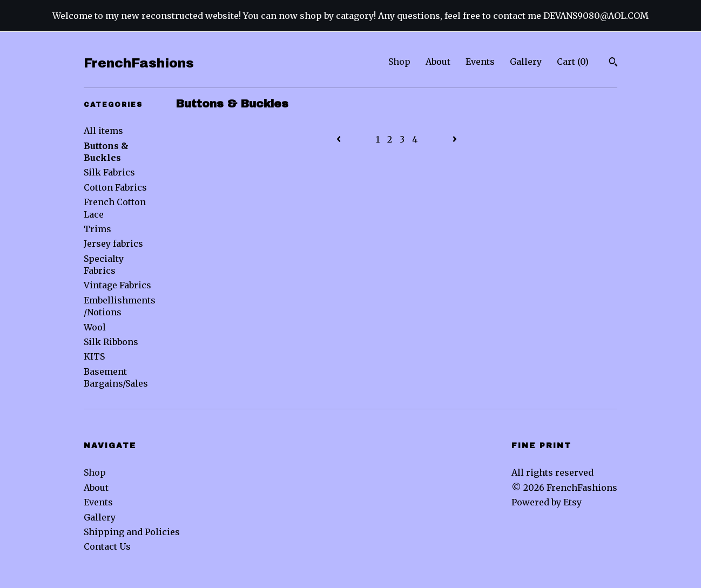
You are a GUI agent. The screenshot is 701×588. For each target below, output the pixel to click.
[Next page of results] (455, 139)
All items (103, 131)
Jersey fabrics (113, 244)
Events (480, 62)
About (438, 62)
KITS (94, 356)
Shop (399, 62)
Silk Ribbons (111, 342)
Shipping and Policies (132, 532)
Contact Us (107, 546)
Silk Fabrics (109, 172)
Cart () (573, 62)
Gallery (526, 62)
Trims (97, 229)
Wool (95, 327)
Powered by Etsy (547, 502)
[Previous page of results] (340, 139)
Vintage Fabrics (117, 285)
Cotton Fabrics (115, 187)
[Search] (613, 63)
